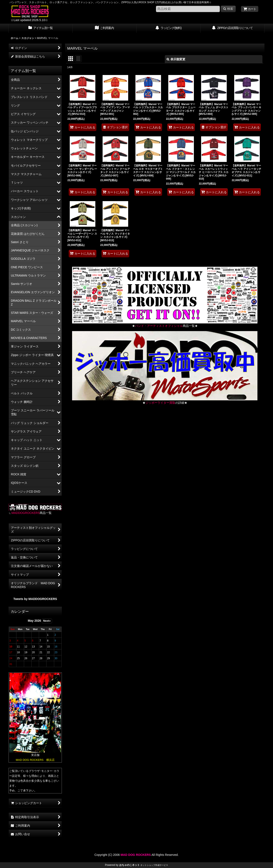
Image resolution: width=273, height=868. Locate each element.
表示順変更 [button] (176, 59)
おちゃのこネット (129, 865)
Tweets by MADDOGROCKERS (35, 599)
